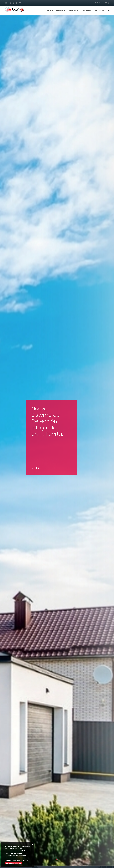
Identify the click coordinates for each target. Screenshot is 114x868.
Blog (107, 3)
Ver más (37, 468)
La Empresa (99, 3)
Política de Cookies (13, 863)
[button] (56, 860)
